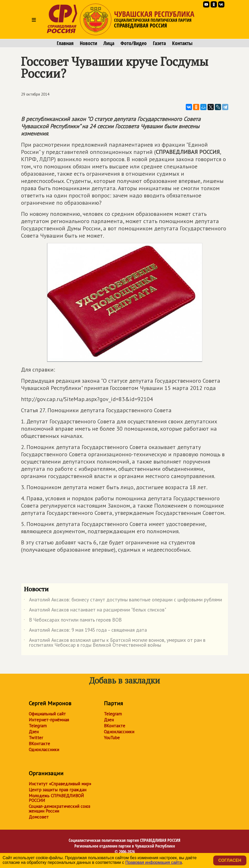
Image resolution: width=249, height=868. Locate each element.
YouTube (112, 738)
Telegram (38, 726)
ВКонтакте (39, 744)
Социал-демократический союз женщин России (59, 809)
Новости (88, 43)
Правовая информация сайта (154, 862)
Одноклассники (44, 750)
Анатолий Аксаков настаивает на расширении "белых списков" (95, 611)
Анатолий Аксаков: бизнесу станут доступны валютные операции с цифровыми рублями (123, 601)
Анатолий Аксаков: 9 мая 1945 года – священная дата (85, 631)
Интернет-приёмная (49, 720)
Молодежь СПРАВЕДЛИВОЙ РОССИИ (56, 798)
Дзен (34, 732)
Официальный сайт (47, 714)
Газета (159, 43)
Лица (109, 43)
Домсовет (39, 817)
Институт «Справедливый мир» (60, 784)
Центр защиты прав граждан (58, 790)
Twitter (36, 738)
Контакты (182, 43)
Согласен (230, 860)
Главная (65, 43)
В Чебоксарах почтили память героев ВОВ (73, 621)
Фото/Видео (134, 43)
